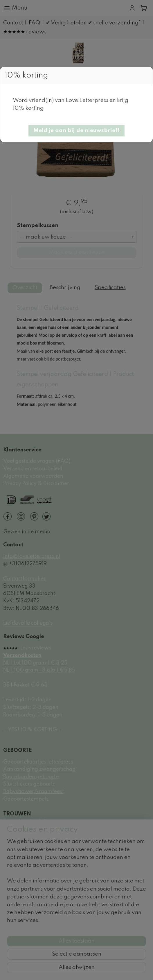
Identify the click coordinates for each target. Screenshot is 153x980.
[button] (76, 131)
